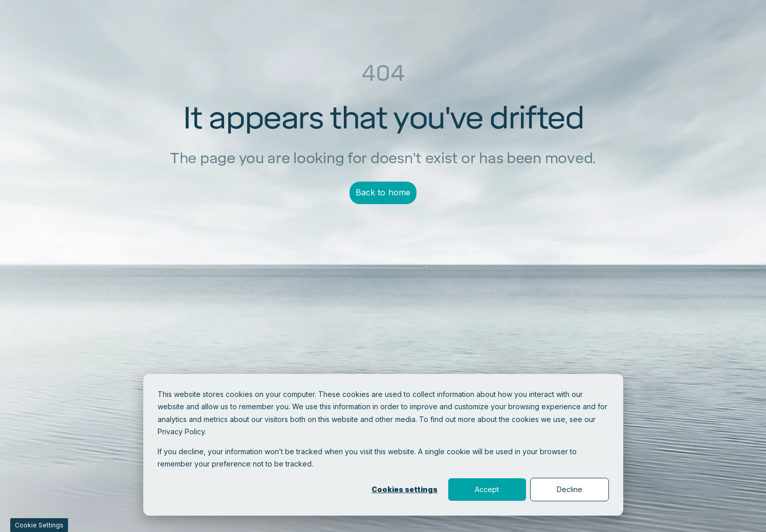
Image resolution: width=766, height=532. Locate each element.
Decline (570, 489)
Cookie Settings (39, 525)
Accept (487, 489)
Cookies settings (404, 489)
